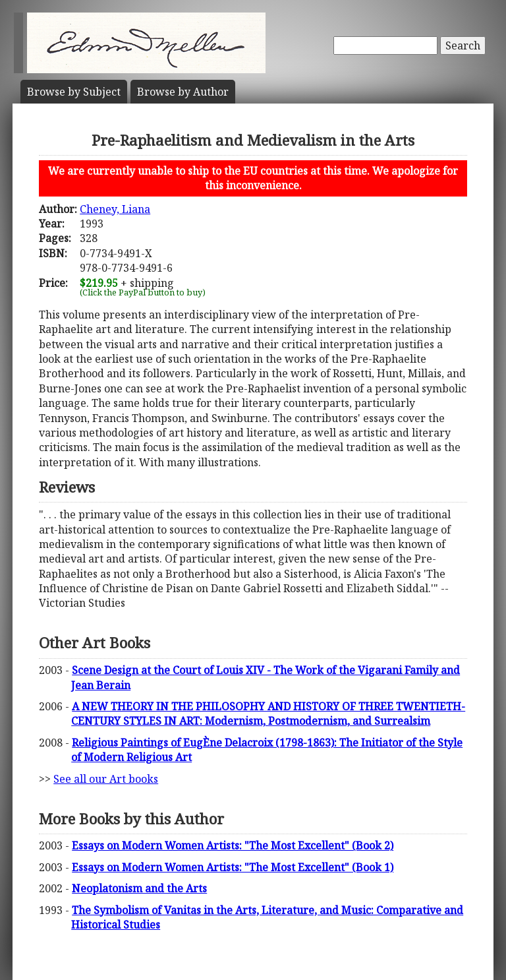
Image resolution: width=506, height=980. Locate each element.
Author (183, 92)
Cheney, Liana (115, 209)
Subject (74, 92)
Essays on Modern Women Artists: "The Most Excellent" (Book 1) (233, 867)
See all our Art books (106, 779)
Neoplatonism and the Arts (139, 888)
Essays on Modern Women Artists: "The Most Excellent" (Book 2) (233, 845)
